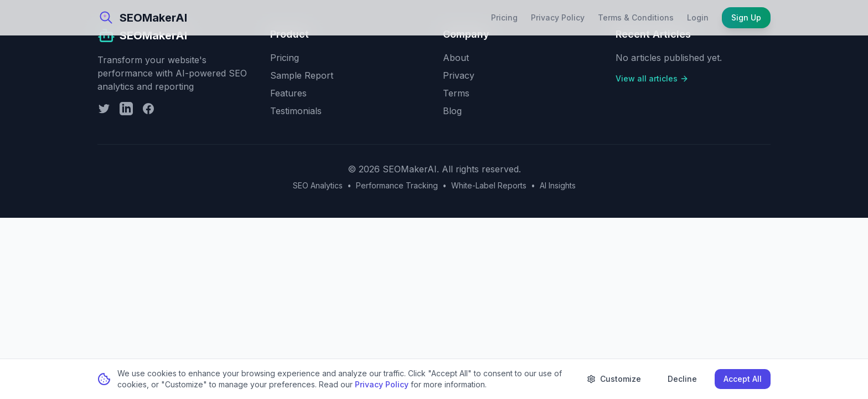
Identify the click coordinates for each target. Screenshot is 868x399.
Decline (682, 379)
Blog (452, 111)
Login (698, 17)
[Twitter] (104, 109)
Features (288, 93)
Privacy (459, 75)
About (456, 58)
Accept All (743, 379)
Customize (614, 379)
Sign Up (746, 17)
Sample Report (302, 75)
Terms (456, 93)
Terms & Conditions (636, 17)
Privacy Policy (558, 17)
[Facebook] (148, 109)
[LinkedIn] (126, 109)
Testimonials (296, 111)
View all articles (652, 78)
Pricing (504, 17)
